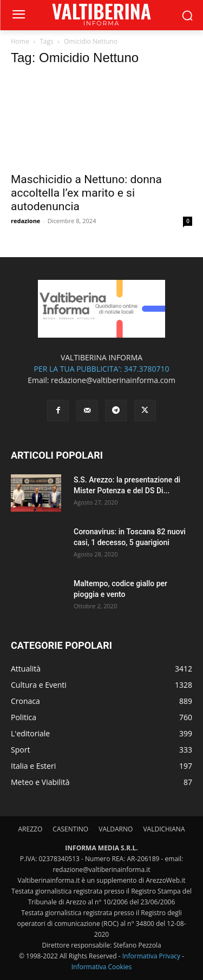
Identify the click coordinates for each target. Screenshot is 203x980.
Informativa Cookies (102, 967)
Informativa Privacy (151, 956)
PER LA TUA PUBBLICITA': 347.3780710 (101, 369)
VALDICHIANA (164, 829)
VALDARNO (116, 829)
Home (20, 41)
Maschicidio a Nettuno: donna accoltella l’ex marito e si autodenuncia (86, 193)
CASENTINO (70, 829)
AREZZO (31, 829)
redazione (25, 221)
